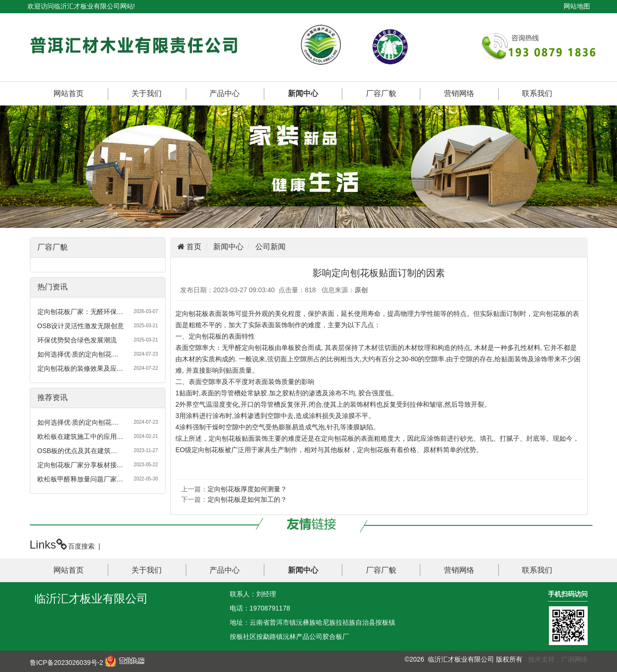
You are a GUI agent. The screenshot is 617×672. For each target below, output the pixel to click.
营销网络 (459, 93)
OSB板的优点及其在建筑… (78, 451)
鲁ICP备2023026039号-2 (67, 663)
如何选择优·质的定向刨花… (78, 354)
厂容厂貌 (381, 93)
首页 (193, 247)
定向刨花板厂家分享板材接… (80, 465)
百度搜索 (81, 546)
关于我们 (147, 93)
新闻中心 (303, 93)
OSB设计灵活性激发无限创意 (81, 326)
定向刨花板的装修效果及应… (80, 368)
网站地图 (577, 6)
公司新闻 (270, 247)
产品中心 (225, 93)
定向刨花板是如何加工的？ (247, 499)
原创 (361, 290)
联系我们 (537, 93)
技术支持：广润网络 (558, 659)
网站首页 (69, 93)
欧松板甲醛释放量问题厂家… (80, 479)
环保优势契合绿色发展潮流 (77, 340)
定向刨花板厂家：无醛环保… (80, 312)
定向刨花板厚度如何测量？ (247, 489)
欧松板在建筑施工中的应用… (80, 436)
